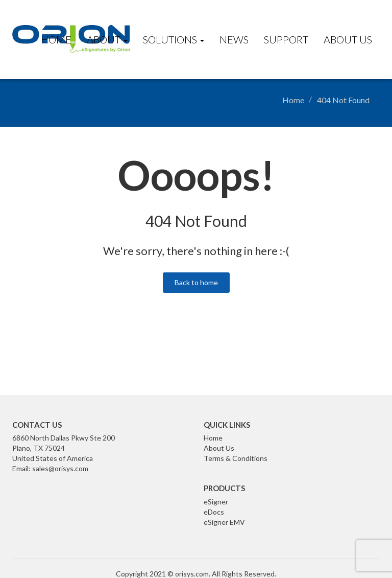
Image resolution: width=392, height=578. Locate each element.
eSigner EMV (224, 522)
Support (286, 39)
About (107, 39)
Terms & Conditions (236, 458)
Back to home (196, 282)
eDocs (214, 512)
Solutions (174, 39)
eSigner (216, 502)
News (234, 39)
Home (56, 39)
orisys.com (192, 574)
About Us (348, 39)
